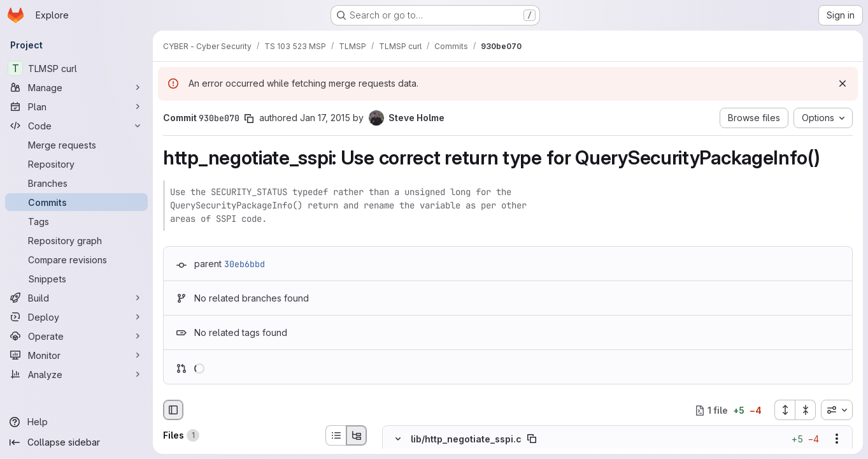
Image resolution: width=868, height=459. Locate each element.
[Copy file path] (532, 439)
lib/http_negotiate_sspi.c (466, 439)
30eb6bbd (245, 264)
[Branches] (76, 183)
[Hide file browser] (173, 410)
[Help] (76, 422)
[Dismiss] (843, 84)
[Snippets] (76, 279)
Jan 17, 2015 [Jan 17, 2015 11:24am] (325, 118)
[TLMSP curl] (76, 68)
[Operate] (76, 336)
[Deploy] (76, 317)
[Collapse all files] (806, 410)
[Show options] (837, 439)
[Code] (76, 126)
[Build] (76, 298)
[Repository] (76, 164)
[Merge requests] (76, 145)
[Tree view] (357, 435)
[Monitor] (76, 355)
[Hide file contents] (398, 439)
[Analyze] (76, 374)
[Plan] (76, 106)
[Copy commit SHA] (249, 119)
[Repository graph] (76, 240)
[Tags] (76, 221)
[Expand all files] (785, 410)
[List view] (336, 435)
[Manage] (76, 87)
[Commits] (76, 202)
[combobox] (837, 410)
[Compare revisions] (76, 259)
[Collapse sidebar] (76, 442)
